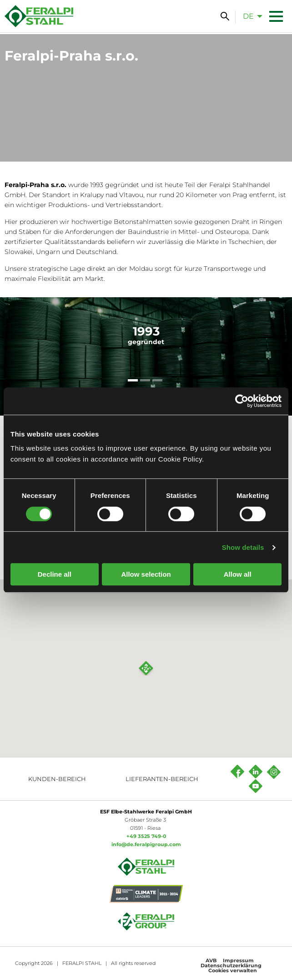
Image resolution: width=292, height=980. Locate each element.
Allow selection (146, 574)
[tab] (133, 380)
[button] (146, 668)
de (248, 16)
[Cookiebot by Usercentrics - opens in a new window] (242, 401)
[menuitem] (250, 16)
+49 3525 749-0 (146, 836)
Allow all (238, 574)
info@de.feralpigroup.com (146, 844)
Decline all (55, 574)
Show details (243, 547)
